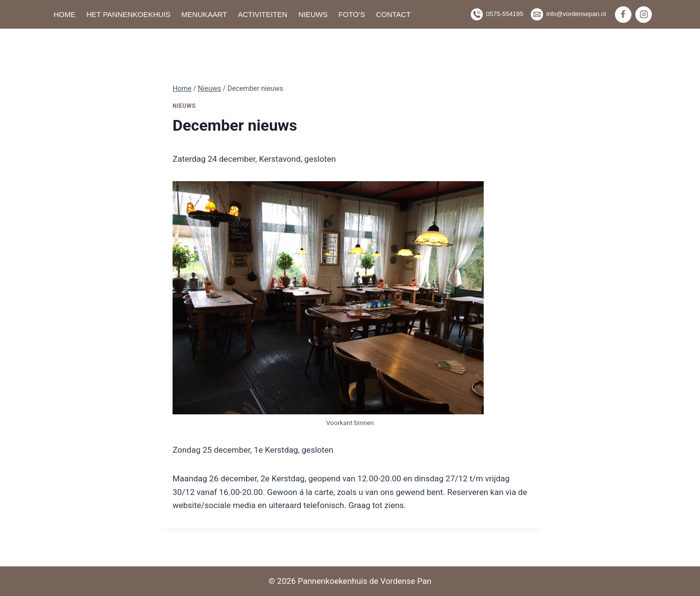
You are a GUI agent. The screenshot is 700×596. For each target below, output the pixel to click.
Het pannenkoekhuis (129, 14)
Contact (393, 14)
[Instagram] (644, 15)
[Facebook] (623, 15)
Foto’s (352, 14)
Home (64, 14)
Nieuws (313, 14)
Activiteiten (262, 14)
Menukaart (204, 14)
